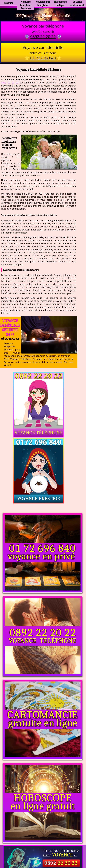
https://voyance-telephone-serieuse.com (43, 825)
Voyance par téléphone (43, 3)
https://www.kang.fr (33, 848)
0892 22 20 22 (10, 84)
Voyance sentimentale (77, 3)
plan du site (44, 857)
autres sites (76, 857)
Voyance (9, 3)
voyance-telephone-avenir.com (59, 848)
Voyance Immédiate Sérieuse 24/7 (10, 329)
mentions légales (60, 857)
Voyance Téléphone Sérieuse (26, 4)
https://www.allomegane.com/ (43, 851)
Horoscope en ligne (60, 3)
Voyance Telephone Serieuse (43, 16)
